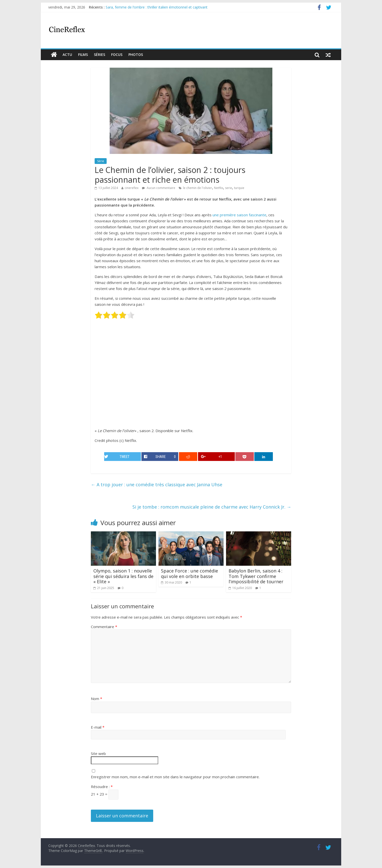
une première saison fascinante (239, 215)
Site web (98, 753)
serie (229, 188)
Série (101, 161)
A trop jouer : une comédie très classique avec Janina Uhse (157, 485)
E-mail (98, 727)
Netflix (219, 188)
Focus (117, 55)
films (83, 55)
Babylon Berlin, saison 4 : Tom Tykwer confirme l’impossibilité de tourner (256, 576)
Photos (136, 55)
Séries (100, 55)
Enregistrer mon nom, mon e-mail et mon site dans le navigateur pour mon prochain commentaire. (175, 777)
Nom (97, 699)
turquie (239, 188)
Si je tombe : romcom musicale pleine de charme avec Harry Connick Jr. (212, 507)
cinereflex (132, 188)
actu (67, 55)
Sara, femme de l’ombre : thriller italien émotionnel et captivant (157, 7)
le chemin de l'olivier (198, 188)
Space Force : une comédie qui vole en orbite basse (189, 573)
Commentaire (104, 627)
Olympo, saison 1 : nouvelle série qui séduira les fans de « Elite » (123, 576)
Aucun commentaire (159, 188)
